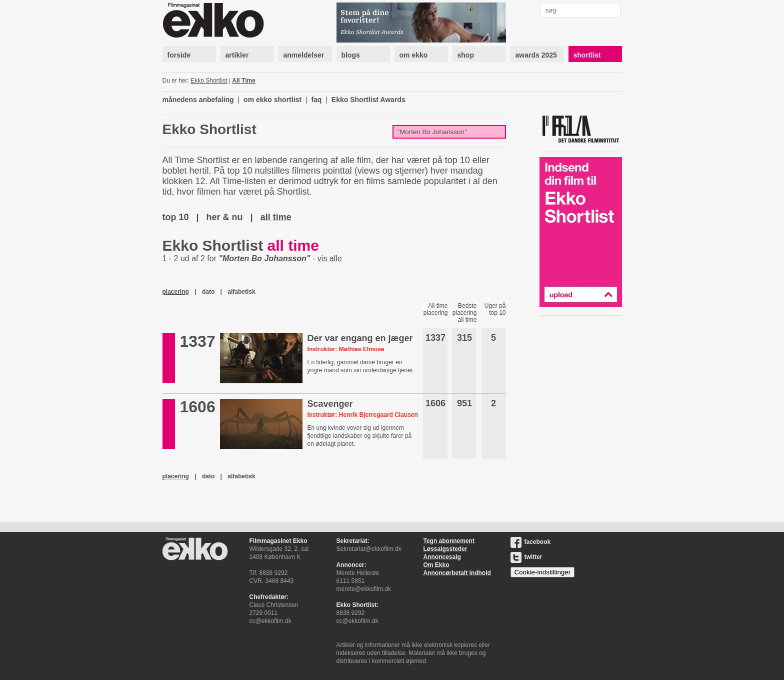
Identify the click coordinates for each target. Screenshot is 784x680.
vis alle (330, 258)
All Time (243, 81)
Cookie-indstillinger (543, 572)
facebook (531, 542)
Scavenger (330, 404)
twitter (526, 557)
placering (176, 292)
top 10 (176, 217)
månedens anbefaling (198, 100)
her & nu (225, 217)
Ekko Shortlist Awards (368, 100)
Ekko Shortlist (209, 81)
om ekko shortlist (272, 100)
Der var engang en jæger (360, 338)
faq (316, 100)
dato (208, 292)
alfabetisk (241, 292)
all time (276, 217)
